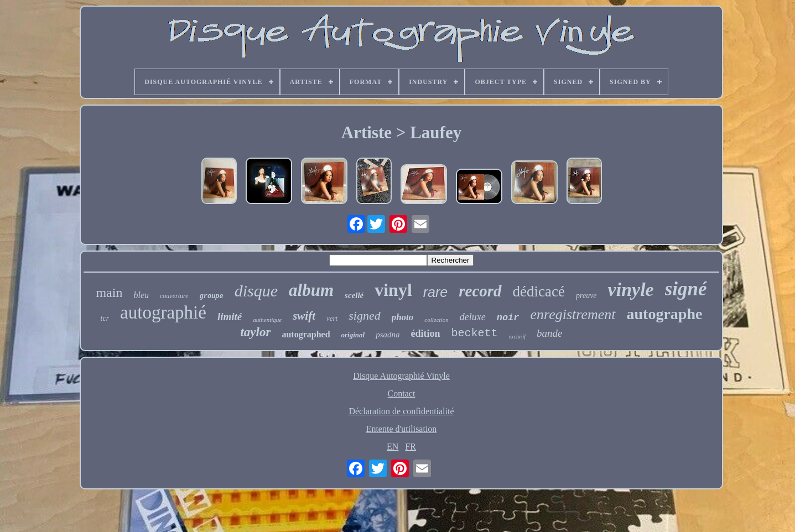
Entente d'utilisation (402, 429)
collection (436, 320)
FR (411, 447)
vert (332, 318)
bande (549, 333)
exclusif (518, 337)
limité (230, 317)
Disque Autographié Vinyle (401, 376)
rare (435, 292)
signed (364, 315)
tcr (105, 318)
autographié (163, 312)
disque (256, 291)
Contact (402, 393)
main (109, 293)
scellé (354, 295)
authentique (267, 320)
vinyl (393, 290)
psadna (388, 335)
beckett (475, 333)
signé (686, 289)
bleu (141, 295)
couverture (174, 296)
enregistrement (573, 314)
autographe (665, 314)
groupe (212, 296)
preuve (586, 296)
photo (403, 317)
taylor (255, 332)
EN (393, 447)
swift (304, 316)
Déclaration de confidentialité (401, 411)
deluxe (473, 317)
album (311, 290)
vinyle (631, 290)
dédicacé (539, 291)
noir (508, 318)
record (480, 291)
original (353, 335)
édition (426, 333)
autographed (306, 334)
